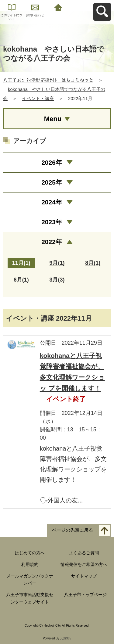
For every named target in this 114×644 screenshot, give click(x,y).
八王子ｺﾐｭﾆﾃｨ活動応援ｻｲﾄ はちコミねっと (48, 80)
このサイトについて (12, 17)
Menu (53, 119)
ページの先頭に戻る (73, 530)
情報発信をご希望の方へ (84, 564)
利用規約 (30, 564)
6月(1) (21, 280)
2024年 (52, 202)
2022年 (52, 242)
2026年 (52, 162)
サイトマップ (84, 576)
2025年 (52, 182)
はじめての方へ (30, 553)
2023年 (52, 222)
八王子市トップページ (85, 595)
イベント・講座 (38, 98)
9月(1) (57, 263)
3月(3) (57, 280)
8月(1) (93, 263)
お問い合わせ (35, 15)
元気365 (66, 638)
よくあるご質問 (84, 553)
